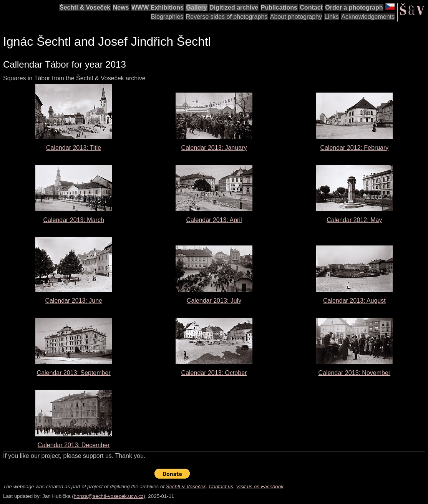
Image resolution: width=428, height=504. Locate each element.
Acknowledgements (368, 17)
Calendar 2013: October (214, 373)
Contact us (221, 487)
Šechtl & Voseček (85, 7)
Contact (311, 7)
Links (331, 17)
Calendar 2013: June (74, 301)
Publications (279, 7)
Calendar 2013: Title (74, 148)
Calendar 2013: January (214, 148)
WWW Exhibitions (158, 7)
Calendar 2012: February (354, 148)
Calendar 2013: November (354, 373)
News (121, 7)
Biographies (167, 17)
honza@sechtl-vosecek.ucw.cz (109, 496)
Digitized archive (234, 7)
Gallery (196, 7)
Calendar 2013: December (74, 445)
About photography (296, 17)
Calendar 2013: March (74, 220)
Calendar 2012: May (354, 220)
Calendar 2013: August (354, 301)
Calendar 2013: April (214, 220)
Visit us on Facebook (260, 487)
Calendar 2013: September (74, 373)
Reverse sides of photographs (227, 17)
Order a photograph (354, 7)
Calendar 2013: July (214, 301)
